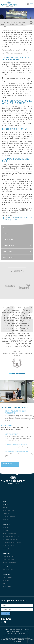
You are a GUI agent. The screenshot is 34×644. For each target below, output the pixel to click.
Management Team (9, 556)
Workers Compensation (10, 533)
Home (5, 501)
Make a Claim (7, 577)
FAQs (4, 583)
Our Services (6, 524)
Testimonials (6, 520)
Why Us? (5, 507)
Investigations (8, 251)
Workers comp (8, 240)
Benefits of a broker (9, 510)
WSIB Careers (7, 587)
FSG (27, 631)
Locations (6, 580)
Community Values (9, 517)
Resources (6, 514)
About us (5, 505)
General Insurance (8, 559)
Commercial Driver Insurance (12, 543)
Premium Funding (9, 246)
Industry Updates (8, 570)
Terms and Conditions (10, 631)
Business (6, 234)
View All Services (9, 257)
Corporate (7, 228)
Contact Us (7, 464)
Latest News (6, 567)
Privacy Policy (21, 631)
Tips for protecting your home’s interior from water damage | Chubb (17, 219)
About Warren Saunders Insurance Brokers (20, 629)
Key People (6, 553)
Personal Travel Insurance (11, 540)
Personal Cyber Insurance (11, 537)
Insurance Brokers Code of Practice (17, 633)
